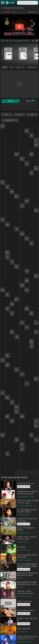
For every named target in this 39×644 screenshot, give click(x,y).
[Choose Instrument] (23, 67)
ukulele (18, 67)
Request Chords (24, 487)
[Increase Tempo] (11, 41)
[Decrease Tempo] (3, 41)
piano (12, 67)
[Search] (36, 3)
